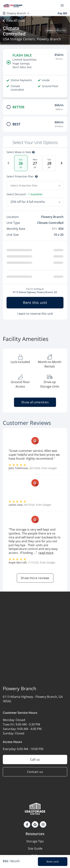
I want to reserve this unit (35, 314)
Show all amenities (35, 402)
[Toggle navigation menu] (64, 5)
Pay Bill (62, 13)
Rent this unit (35, 303)
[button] (27, 824)
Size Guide (35, 848)
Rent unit (53, 862)
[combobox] (35, 185)
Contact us (35, 772)
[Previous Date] (8, 163)
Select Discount (25, 194)
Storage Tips (35, 841)
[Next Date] (62, 163)
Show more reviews (35, 578)
